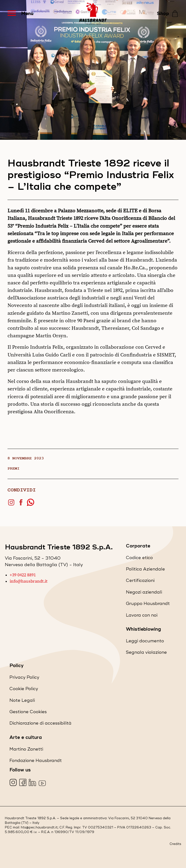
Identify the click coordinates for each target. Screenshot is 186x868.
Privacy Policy (24, 678)
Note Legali (22, 701)
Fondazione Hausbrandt (36, 762)
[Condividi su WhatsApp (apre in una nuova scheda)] (32, 504)
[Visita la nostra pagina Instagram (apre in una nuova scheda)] (14, 783)
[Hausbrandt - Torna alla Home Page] (93, 14)
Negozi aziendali (144, 593)
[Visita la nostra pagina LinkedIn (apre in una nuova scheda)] (33, 783)
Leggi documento (145, 642)
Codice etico (139, 559)
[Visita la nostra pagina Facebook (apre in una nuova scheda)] (23, 783)
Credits (175, 844)
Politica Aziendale (145, 570)
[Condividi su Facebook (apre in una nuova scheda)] (22, 504)
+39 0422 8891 (23, 575)
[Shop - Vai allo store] (168, 14)
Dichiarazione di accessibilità (40, 724)
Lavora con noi (142, 616)
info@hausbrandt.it (29, 581)
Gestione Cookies (28, 712)
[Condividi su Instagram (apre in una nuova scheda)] (12, 504)
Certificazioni (140, 582)
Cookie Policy (24, 690)
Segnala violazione (146, 653)
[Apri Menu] (14, 14)
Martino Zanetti (26, 750)
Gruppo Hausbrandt (148, 605)
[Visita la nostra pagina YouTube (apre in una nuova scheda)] (43, 783)
